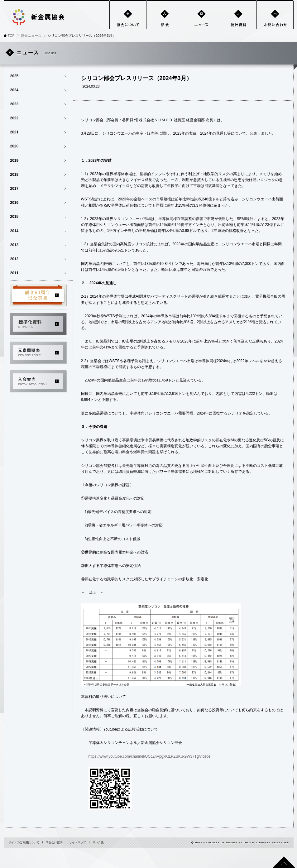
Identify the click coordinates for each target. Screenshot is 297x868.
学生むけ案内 (54, 842)
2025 (14, 76)
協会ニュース (31, 36)
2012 (14, 259)
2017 (14, 189)
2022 (14, 118)
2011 (14, 273)
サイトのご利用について (24, 842)
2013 (14, 245)
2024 (14, 90)
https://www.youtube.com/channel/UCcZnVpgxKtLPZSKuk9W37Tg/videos (150, 756)
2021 (14, 132)
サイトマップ (78, 842)
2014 (14, 231)
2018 (14, 175)
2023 (14, 104)
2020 (14, 146)
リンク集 (98, 842)
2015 (14, 217)
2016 (14, 203)
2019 (14, 161)
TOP (11, 36)
